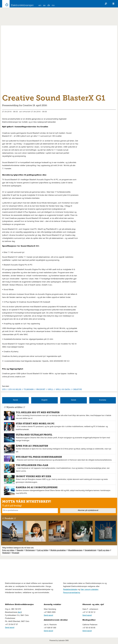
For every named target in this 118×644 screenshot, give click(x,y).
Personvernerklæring (72, 593)
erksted (7, 553)
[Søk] (106, 4)
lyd (4, 389)
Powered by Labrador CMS (59, 641)
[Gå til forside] (17, 4)
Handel (20, 550)
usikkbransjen (76, 550)
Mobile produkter (58, 550)
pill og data (104, 550)
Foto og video (8, 550)
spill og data (63, 389)
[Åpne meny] (113, 4)
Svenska (103, 400)
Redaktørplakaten (70, 590)
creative (77, 389)
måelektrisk (91, 550)
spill (51, 389)
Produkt (16, 553)
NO (53, 6)
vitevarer (31, 550)
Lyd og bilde (43, 550)
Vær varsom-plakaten (89, 590)
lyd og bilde (15, 389)
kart (20, 612)
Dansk (74, 400)
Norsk (15, 400)
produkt (41, 389)
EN (40, 6)
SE (44, 6)
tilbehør (29, 389)
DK (49, 6)
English (44, 400)
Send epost (10, 628)
